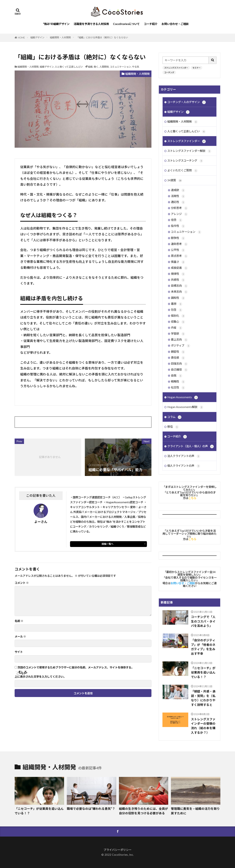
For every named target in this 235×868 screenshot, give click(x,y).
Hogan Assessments (183, 397)
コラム (174, 417)
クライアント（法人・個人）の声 (191, 446)
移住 (173, 427)
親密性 (178, 352)
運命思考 (179, 244)
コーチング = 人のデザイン (187, 102)
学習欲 (178, 334)
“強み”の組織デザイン (56, 24)
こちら (192, 498)
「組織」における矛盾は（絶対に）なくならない (102, 37)
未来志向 (179, 292)
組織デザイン (37, 37)
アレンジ (179, 214)
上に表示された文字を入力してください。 (40, 677)
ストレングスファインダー (176, 68)
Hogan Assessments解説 (185, 407)
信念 (177, 220)
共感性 (178, 280)
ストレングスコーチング (185, 161)
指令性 (178, 226)
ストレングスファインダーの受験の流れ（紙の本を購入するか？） (203, 726)
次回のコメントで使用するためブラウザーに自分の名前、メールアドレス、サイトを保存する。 (76, 667)
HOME (21, 38)
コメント (22, 583)
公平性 (178, 250)
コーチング (169, 72)
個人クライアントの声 (184, 466)
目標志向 (179, 286)
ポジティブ (181, 346)
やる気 (136, 67)
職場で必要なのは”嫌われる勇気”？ (91, 809)
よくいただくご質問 (182, 171)
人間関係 (104, 67)
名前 (19, 621)
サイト (19, 652)
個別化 (178, 316)
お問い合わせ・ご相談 (175, 24)
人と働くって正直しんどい (69, 67)
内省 (177, 328)
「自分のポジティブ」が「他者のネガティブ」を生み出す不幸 (203, 647)
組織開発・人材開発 (60, 37)
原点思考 (179, 256)
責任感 (178, 358)
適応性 (178, 202)
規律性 (178, 274)
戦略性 (178, 382)
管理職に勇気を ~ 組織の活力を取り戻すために (195, 811)
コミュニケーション (120, 67)
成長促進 (179, 268)
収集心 (178, 322)
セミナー (197, 68)
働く (96, 67)
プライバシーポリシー (118, 850)
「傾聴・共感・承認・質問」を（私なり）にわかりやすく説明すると (203, 698)
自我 (177, 376)
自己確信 (179, 370)
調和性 (178, 298)
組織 (90, 67)
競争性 (178, 238)
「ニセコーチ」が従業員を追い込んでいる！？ (203, 673)
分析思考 (179, 208)
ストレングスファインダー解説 (189, 151)
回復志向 (179, 364)
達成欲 (178, 190)
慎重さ (178, 262)
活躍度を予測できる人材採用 (91, 24)
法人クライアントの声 (184, 456)
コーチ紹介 (151, 24)
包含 (177, 310)
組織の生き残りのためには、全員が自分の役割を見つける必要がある (143, 811)
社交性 (178, 388)
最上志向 (179, 340)
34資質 (175, 180)
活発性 (178, 196)
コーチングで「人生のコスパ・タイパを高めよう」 (203, 621)
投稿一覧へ (107, 544)
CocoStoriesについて (126, 24)
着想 (177, 304)
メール (20, 637)
